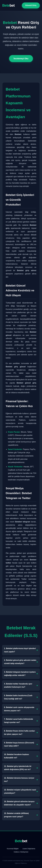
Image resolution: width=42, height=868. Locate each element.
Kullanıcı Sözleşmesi (21, 852)
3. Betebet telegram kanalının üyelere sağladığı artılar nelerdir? (21, 674)
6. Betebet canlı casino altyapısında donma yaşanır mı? (21, 709)
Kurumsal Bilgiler (13, 849)
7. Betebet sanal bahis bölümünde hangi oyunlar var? (21, 721)
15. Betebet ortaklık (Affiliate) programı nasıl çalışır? (21, 815)
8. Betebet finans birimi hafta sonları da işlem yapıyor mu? (21, 733)
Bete (8, 5)
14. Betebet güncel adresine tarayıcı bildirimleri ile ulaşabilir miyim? (21, 803)
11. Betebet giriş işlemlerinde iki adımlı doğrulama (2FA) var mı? (21, 768)
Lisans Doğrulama (29, 849)
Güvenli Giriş (31, 5)
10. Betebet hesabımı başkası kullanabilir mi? (21, 756)
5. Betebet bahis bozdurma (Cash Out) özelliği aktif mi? (21, 697)
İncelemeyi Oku (21, 59)
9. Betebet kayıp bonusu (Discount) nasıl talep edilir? (21, 744)
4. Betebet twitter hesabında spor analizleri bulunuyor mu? (21, 685)
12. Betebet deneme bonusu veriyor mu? (21, 780)
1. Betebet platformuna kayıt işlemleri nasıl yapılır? (21, 650)
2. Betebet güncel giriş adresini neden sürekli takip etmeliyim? (21, 662)
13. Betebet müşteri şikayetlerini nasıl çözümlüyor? (21, 791)
